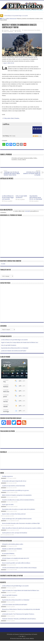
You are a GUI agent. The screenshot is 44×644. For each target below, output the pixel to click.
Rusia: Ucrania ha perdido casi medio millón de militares (16, 563)
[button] (6, 373)
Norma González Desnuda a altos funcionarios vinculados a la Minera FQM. (21, 523)
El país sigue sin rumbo (8, 505)
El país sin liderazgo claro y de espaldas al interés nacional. (17, 519)
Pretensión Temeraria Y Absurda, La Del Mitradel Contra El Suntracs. (19, 619)
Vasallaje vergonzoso (7, 476)
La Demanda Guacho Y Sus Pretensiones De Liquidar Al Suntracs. (18, 614)
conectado (27, 211)
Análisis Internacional (11, 19)
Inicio (2, 19)
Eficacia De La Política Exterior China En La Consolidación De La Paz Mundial (21, 609)
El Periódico (6, 30)
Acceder (3, 264)
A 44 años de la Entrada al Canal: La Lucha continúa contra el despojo (19, 568)
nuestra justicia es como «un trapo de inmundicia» (15, 533)
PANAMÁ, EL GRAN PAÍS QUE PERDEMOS (12, 549)
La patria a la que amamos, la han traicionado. (14, 486)
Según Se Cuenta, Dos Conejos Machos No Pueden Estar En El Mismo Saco (20, 342)
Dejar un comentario (8, 31)
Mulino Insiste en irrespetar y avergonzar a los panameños (17, 495)
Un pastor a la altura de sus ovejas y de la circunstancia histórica (18, 500)
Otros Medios (37, 30)
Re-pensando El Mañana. (8, 554)
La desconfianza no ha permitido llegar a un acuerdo (16, 16)
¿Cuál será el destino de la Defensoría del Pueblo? (14, 351)
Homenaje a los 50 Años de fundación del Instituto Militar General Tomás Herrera (13, 173)
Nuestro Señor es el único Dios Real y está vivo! (14, 514)
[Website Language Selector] (7, 276)
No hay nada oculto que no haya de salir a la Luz (14, 481)
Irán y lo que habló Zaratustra (21, 197)
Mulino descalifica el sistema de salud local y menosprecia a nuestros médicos (22, 528)
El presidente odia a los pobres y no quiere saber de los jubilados (19, 509)
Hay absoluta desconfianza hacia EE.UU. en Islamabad (36, 197)
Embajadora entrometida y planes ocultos (13, 544)
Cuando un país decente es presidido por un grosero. (16, 490)
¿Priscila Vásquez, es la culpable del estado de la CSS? (16, 558)
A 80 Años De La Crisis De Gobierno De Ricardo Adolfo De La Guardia (31, 173)
